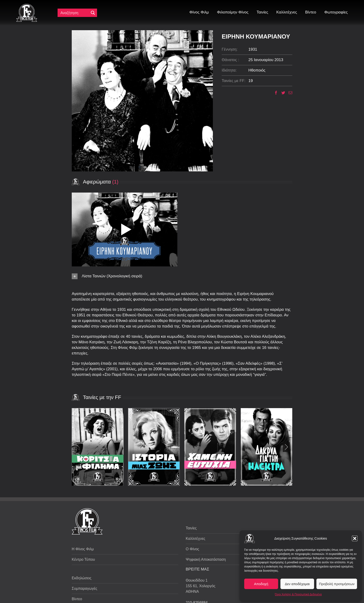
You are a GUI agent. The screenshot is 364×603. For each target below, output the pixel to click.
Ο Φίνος (192, 549)
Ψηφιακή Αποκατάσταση (206, 559)
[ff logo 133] (27, 6)
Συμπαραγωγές (84, 588)
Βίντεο (77, 599)
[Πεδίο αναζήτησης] (74, 13)
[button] (355, 538)
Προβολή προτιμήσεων (337, 584)
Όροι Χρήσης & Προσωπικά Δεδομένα (298, 594)
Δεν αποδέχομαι (297, 584)
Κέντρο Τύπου (83, 559)
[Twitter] (281, 93)
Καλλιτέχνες (195, 539)
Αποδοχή (261, 584)
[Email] (289, 93)
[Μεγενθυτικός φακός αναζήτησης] (93, 13)
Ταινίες (191, 528)
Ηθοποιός (257, 70)
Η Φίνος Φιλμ (83, 549)
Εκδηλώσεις (82, 578)
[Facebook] (274, 93)
